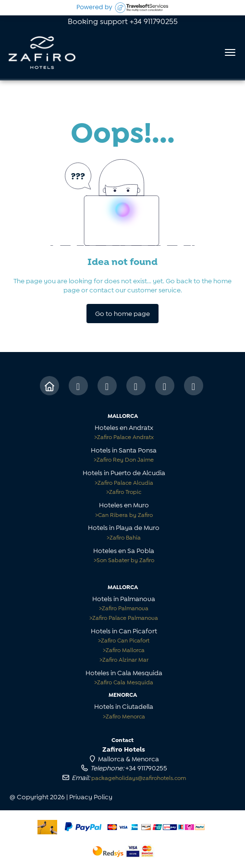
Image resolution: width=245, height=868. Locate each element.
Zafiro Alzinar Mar (124, 659)
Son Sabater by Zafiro (124, 560)
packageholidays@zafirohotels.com (139, 777)
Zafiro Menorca (124, 716)
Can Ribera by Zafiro (124, 514)
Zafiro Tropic (124, 491)
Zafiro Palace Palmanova (124, 617)
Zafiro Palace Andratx (124, 436)
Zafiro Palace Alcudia (124, 482)
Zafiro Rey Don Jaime (124, 459)
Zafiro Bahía (124, 537)
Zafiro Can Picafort (124, 640)
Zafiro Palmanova (124, 608)
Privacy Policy (91, 796)
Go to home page (122, 313)
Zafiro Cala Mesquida (124, 682)
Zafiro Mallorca (124, 649)
